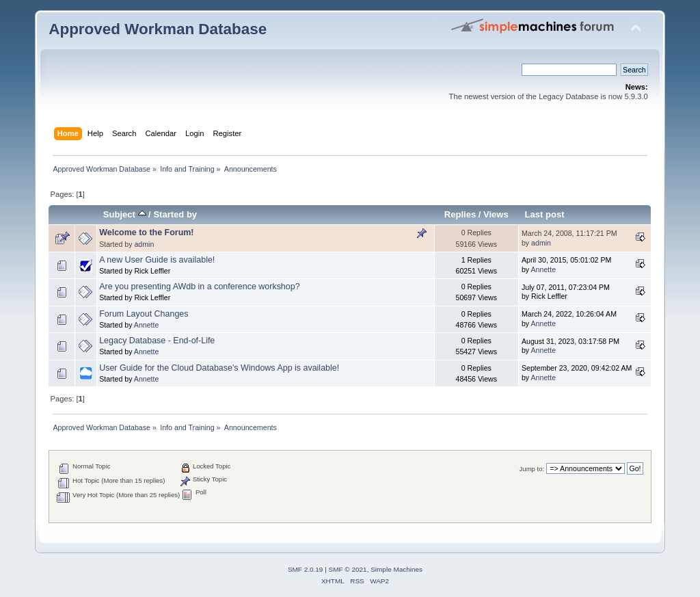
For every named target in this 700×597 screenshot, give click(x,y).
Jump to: (532, 469)
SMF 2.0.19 (306, 569)
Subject (125, 214)
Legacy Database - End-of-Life (157, 341)
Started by (175, 214)
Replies (460, 214)
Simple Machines (396, 569)
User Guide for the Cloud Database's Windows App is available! (219, 368)
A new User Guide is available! (157, 260)
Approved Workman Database (158, 29)
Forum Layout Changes (144, 314)
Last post (545, 214)
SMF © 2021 (348, 569)
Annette (544, 269)
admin (144, 244)
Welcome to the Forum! (146, 233)
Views (496, 214)
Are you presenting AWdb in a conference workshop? (199, 287)
